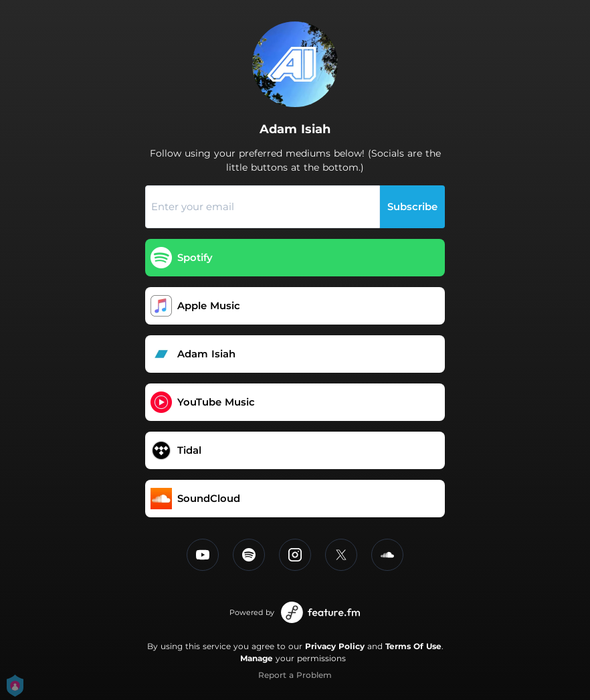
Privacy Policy (335, 646)
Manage (257, 658)
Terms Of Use (413, 646)
